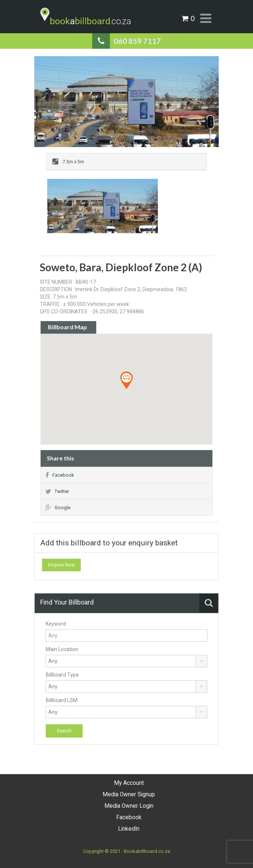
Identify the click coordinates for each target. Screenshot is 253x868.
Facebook (60, 475)
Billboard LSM (62, 700)
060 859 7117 (137, 41)
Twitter (57, 491)
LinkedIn (129, 829)
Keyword (56, 624)
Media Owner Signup (129, 794)
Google (58, 508)
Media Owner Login (129, 806)
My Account (129, 783)
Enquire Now (61, 565)
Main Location (62, 649)
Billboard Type (62, 675)
